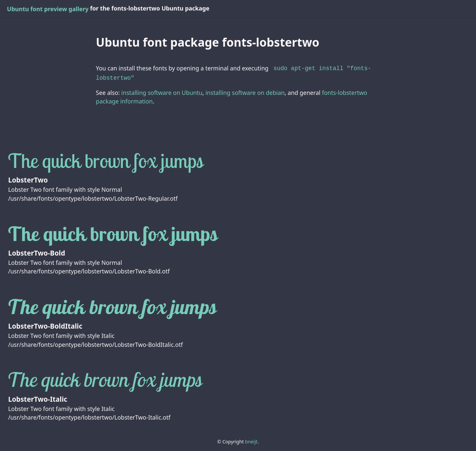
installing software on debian (245, 91)
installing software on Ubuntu (162, 91)
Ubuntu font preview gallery (48, 9)
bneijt (251, 440)
